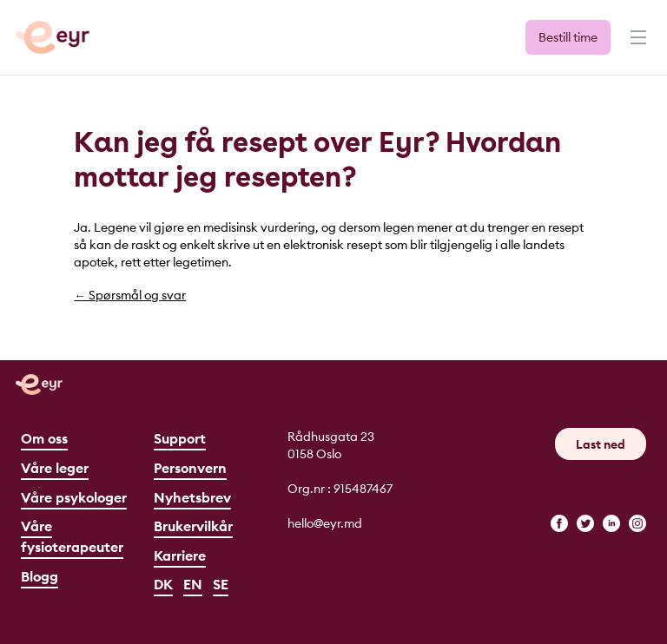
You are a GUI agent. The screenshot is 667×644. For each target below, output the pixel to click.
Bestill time (568, 37)
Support (180, 438)
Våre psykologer (74, 497)
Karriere (180, 555)
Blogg (40, 576)
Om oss (44, 438)
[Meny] (637, 45)
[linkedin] (611, 523)
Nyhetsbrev (192, 497)
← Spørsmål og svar (130, 295)
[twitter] (585, 523)
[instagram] (637, 523)
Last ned (601, 444)
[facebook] (559, 523)
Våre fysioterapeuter (72, 536)
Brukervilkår (193, 526)
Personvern (190, 468)
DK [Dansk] (163, 584)
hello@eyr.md (325, 523)
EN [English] (193, 584)
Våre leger (55, 468)
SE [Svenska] (221, 584)
